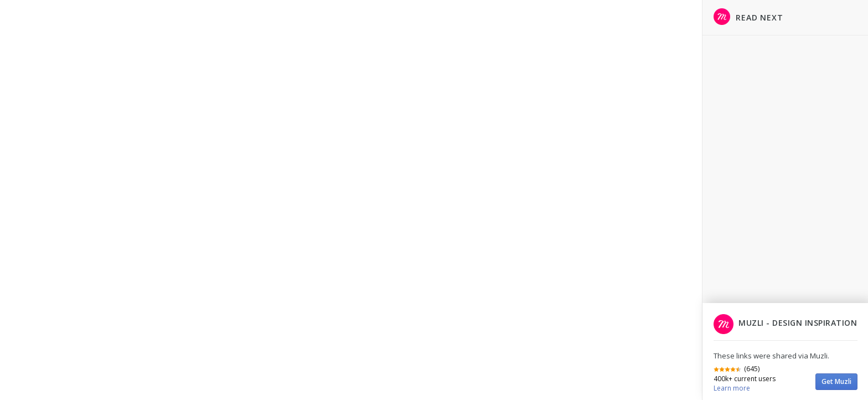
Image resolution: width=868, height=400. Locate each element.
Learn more (732, 388)
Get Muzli (836, 381)
